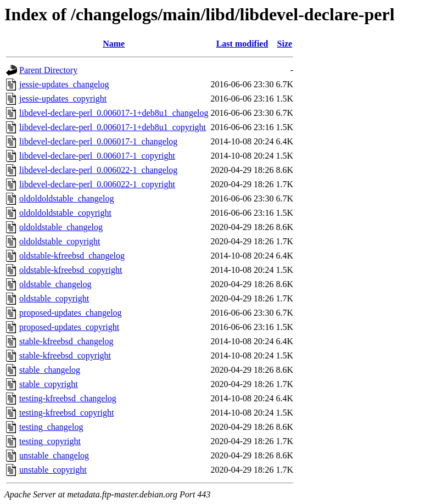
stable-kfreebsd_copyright (65, 355)
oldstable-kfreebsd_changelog (72, 256)
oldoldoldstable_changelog (66, 198)
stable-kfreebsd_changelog (66, 341)
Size (285, 44)
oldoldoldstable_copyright (65, 213)
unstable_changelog (54, 455)
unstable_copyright (53, 470)
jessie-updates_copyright (63, 99)
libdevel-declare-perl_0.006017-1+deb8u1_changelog (114, 113)
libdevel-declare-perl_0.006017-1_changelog (98, 141)
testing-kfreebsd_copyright (66, 413)
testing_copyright (50, 441)
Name (114, 44)
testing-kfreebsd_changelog (68, 398)
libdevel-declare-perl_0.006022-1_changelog (98, 170)
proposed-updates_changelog (71, 313)
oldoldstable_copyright (60, 241)
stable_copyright (49, 384)
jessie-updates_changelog (64, 84)
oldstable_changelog (55, 284)
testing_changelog (51, 427)
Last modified (242, 44)
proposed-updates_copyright (69, 327)
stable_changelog (50, 370)
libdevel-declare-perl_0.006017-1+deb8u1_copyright (113, 127)
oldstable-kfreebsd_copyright (71, 270)
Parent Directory (48, 70)
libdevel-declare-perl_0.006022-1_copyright (97, 184)
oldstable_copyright (54, 298)
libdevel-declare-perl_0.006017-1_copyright (97, 156)
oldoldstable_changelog (61, 227)
